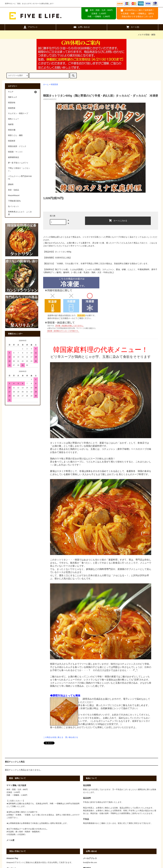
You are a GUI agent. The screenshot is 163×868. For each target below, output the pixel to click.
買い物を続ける (72, 737)
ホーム (46, 85)
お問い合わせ (81, 27)
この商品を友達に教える (53, 737)
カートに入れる (118, 220)
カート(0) (133, 27)
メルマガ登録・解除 (147, 35)
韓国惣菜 (54, 85)
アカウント (30, 27)
